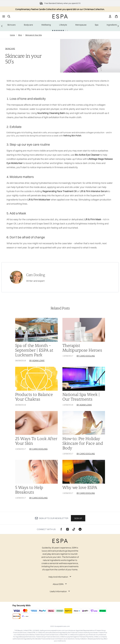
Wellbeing (46, 25)
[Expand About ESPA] (60, 584)
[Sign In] (110, 16)
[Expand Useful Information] (60, 591)
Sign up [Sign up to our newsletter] (78, 518)
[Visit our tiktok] (74, 529)
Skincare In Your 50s (34, 35)
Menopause (81, 25)
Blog (20, 35)
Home (12, 35)
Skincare (11, 25)
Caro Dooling (35, 275)
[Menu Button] (4, 16)
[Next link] (118, 26)
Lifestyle (63, 25)
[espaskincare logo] (60, 16)
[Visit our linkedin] (80, 529)
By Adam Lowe (37, 360)
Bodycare (28, 25)
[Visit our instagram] (68, 529)
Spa (97, 25)
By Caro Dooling (86, 356)
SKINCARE (10, 49)
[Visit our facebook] (61, 529)
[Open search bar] (9, 16)
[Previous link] (2, 26)
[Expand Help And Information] (60, 577)
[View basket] (116, 16)
